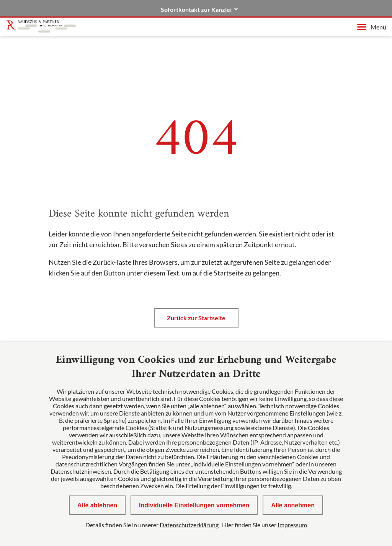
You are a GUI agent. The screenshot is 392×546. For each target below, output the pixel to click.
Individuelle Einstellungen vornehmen (194, 505)
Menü (372, 27)
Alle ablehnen (97, 505)
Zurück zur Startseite (196, 318)
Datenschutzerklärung (189, 525)
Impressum (292, 525)
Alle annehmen (293, 505)
